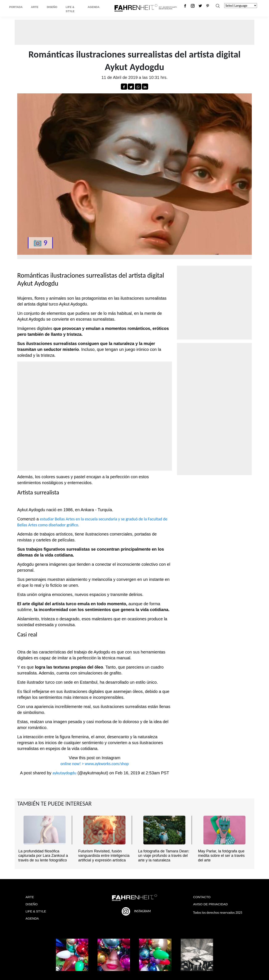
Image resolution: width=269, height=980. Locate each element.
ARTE (30, 897)
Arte (35, 7)
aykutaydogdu (64, 773)
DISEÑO (32, 904)
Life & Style (70, 9)
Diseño (52, 7)
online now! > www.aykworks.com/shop (94, 764)
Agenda (94, 7)
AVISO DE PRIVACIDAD (210, 904)
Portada (16, 7)
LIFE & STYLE (36, 911)
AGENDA (32, 918)
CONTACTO (202, 897)
